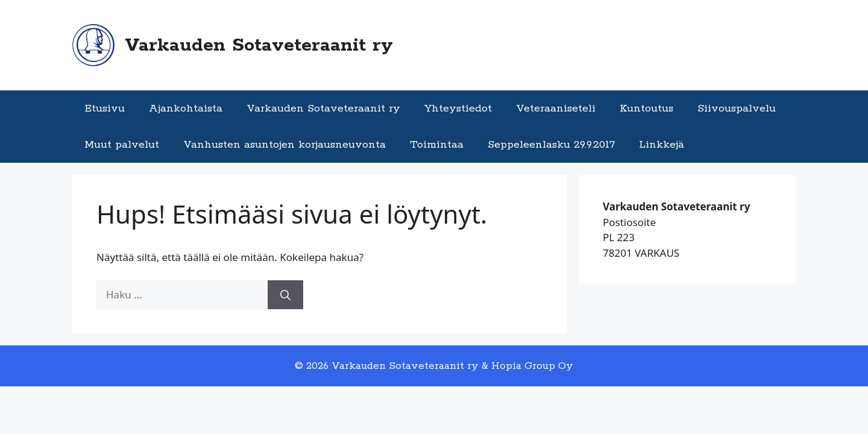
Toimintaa (437, 145)
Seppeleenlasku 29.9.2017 (551, 145)
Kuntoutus (646, 108)
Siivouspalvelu (737, 108)
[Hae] (285, 295)
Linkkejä (662, 145)
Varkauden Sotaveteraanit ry (259, 45)
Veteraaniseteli (556, 108)
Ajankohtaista (186, 108)
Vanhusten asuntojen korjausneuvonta (285, 145)
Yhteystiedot (458, 108)
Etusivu (105, 108)
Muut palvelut (122, 145)
